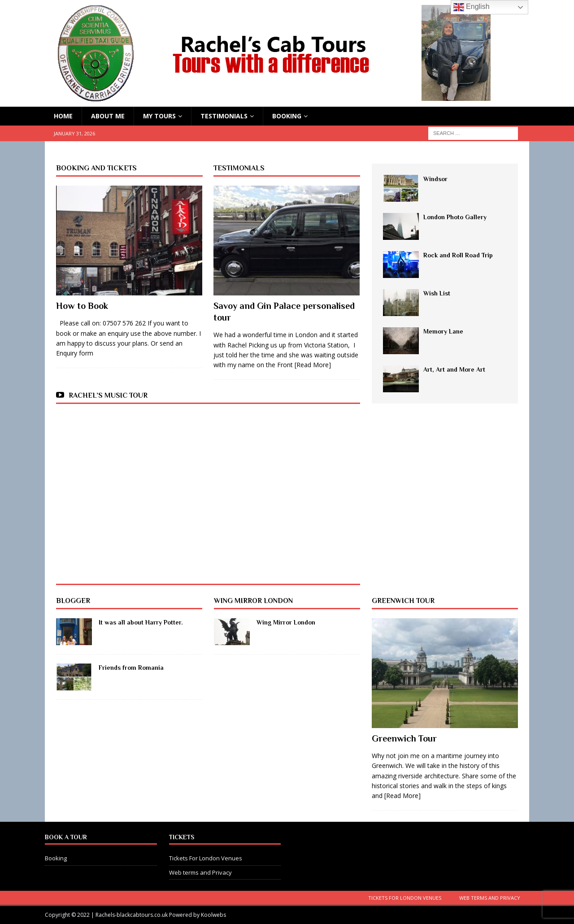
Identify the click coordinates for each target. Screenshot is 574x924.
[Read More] (313, 365)
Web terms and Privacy (200, 872)
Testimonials (224, 116)
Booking (287, 116)
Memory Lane (443, 331)
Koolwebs (213, 915)
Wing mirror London (253, 601)
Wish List (437, 293)
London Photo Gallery (455, 217)
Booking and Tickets (96, 168)
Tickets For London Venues (206, 858)
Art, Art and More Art (454, 369)
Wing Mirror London (286, 622)
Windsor (435, 179)
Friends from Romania (131, 668)
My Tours (159, 116)
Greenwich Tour (403, 601)
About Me (108, 116)
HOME (63, 116)
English (472, 7)
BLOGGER (73, 601)
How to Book (82, 306)
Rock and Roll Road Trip (458, 255)
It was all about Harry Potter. (141, 622)
